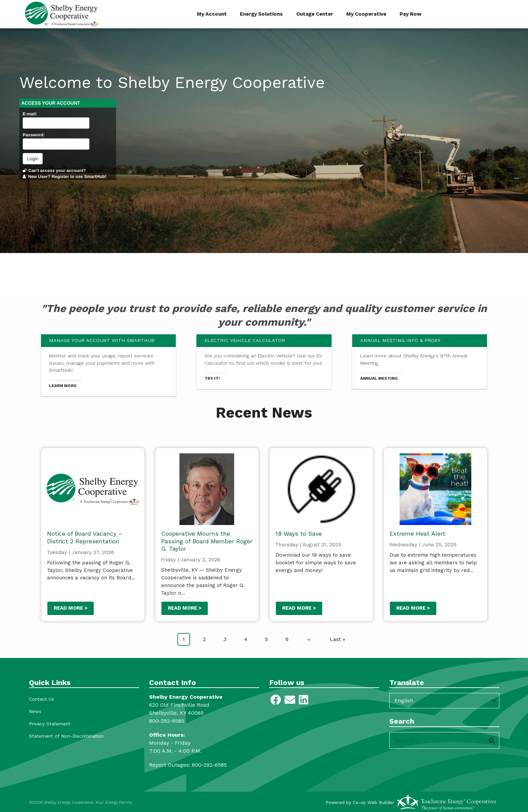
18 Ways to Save (298, 533)
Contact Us (42, 699)
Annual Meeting (379, 378)
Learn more (63, 386)
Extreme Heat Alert (417, 533)
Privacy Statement (50, 724)
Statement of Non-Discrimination (66, 736)
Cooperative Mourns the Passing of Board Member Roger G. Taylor (207, 541)
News (35, 711)
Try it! (212, 378)
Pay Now (411, 14)
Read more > (70, 608)
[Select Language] (444, 701)
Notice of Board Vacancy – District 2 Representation (84, 537)
